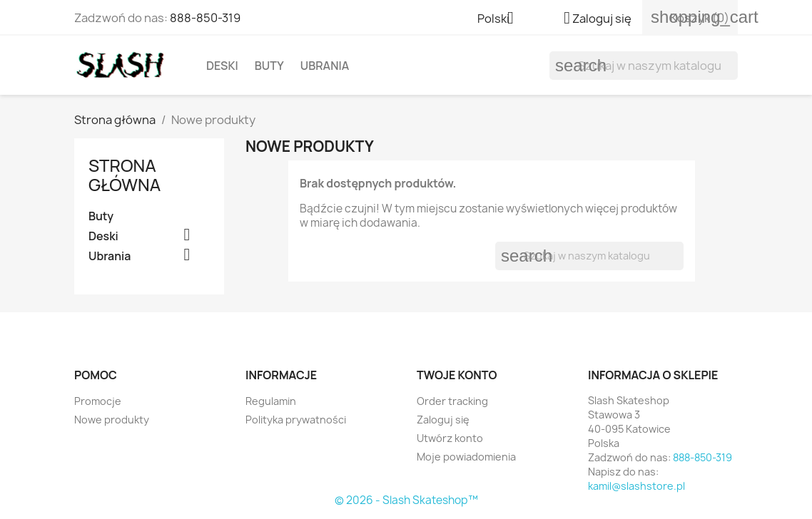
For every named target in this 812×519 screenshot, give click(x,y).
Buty (269, 66)
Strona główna (125, 174)
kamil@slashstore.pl (636, 486)
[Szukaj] (644, 66)
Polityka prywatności (296, 420)
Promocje (98, 401)
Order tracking (452, 401)
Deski (222, 66)
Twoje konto (457, 375)
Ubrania (325, 66)
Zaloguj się (443, 420)
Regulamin (271, 401)
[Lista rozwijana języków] (501, 19)
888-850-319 (205, 18)
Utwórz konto (450, 438)
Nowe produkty (112, 420)
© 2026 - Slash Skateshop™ (406, 500)
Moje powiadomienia (466, 457)
